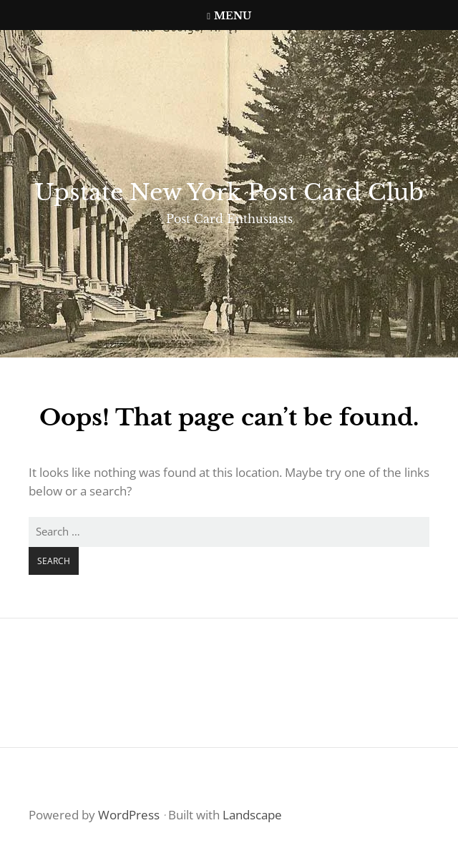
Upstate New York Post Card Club (229, 192)
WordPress (129, 815)
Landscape (252, 815)
